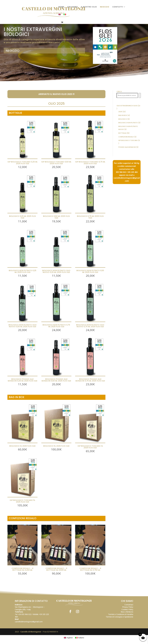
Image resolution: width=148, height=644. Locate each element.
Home (61, 7)
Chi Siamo (73, 7)
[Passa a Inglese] (60, 17)
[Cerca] (140, 95)
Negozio (105, 7)
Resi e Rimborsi (127, 612)
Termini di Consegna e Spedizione (119, 617)
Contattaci (129, 605)
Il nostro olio (89, 7)
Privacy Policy (128, 607)
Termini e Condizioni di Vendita (121, 614)
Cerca (119, 92)
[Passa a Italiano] (80, 638)
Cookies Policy (127, 609)
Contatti (118, 7)
